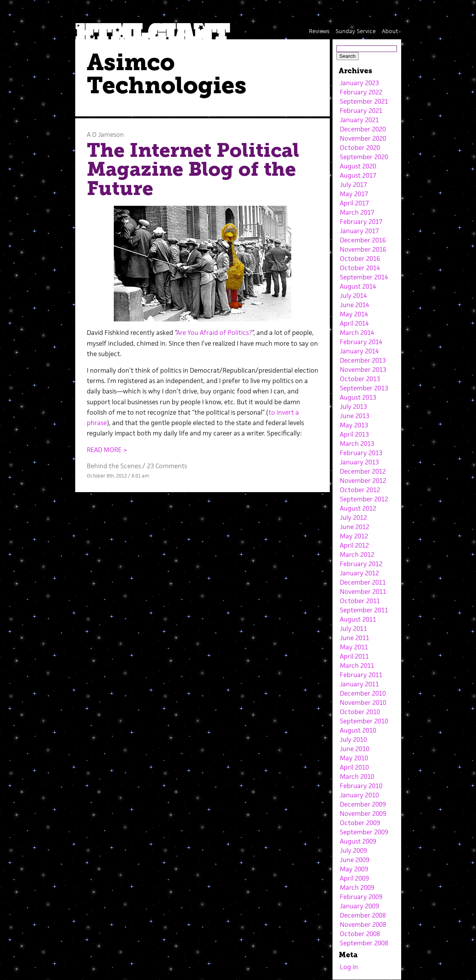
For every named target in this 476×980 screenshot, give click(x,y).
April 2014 (354, 323)
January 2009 (359, 906)
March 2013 (357, 444)
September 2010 (364, 721)
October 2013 (360, 379)
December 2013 (363, 360)
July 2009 (353, 851)
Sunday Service (356, 31)
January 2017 (359, 231)
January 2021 (359, 120)
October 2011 (360, 601)
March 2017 (357, 212)
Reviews (319, 31)
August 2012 (358, 508)
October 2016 (360, 259)
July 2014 (353, 296)
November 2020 (363, 138)
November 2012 (363, 481)
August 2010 (358, 730)
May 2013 (354, 425)
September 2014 (364, 277)
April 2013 (354, 434)
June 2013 (354, 416)
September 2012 (364, 499)
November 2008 (363, 925)
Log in (349, 967)
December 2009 (363, 804)
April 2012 (354, 545)
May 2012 (354, 536)
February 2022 (361, 92)
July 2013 (353, 407)
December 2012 (363, 471)
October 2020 (360, 148)
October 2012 (360, 490)
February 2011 (361, 675)
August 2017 (358, 175)
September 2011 (364, 610)
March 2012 (357, 555)
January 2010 (359, 795)
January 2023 (359, 83)
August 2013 (358, 397)
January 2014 (359, 351)
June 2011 (354, 638)
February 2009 (361, 897)
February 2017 (361, 222)
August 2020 (358, 166)
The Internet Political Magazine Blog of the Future (193, 169)
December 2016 (363, 240)
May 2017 (354, 194)
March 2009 (357, 888)
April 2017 (354, 203)
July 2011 (353, 629)
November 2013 (363, 370)
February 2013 (361, 453)
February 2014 (361, 342)
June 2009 (354, 860)
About (390, 31)
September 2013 (364, 388)
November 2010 (363, 703)
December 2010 (363, 693)
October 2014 (360, 268)
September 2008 (364, 943)
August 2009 (358, 841)
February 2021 (361, 111)
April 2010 (354, 767)
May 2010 (354, 758)
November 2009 (363, 814)
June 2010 (354, 749)
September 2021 (364, 101)
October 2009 (360, 823)
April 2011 (354, 656)
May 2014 (354, 314)
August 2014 (358, 286)
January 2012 (359, 573)
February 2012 (361, 564)
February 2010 (361, 786)
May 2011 (354, 647)
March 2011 (357, 666)
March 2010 (357, 777)
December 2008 (363, 915)
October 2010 (360, 712)
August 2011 (358, 619)
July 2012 (353, 518)
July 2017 (353, 185)
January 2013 (359, 462)
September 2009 (364, 832)
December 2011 (363, 582)
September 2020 (364, 157)
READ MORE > (107, 450)
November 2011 (363, 592)
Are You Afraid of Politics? (214, 333)
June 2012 (354, 527)
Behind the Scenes (114, 466)
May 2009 (354, 869)
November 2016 (363, 249)
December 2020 (363, 129)
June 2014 (354, 305)
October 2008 (360, 934)
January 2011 (359, 684)
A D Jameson (105, 134)
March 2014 (357, 333)
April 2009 (354, 878)
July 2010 (353, 740)
